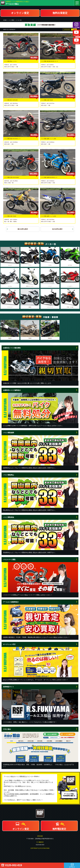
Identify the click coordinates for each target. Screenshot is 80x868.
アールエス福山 (12, 4)
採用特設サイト (9, 687)
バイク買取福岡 (9, 433)
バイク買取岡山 (9, 475)
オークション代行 (9, 644)
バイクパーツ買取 (9, 560)
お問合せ (72, 867)
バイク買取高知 (9, 517)
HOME (5, 20)
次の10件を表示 (57, 229)
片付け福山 (7, 729)
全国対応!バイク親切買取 (12, 348)
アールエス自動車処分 (11, 602)
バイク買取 (11, 20)
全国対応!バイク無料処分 (12, 390)
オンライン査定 (20, 13)
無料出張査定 (60, 13)
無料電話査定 (59, 829)
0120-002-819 (14, 865)
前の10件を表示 (23, 229)
